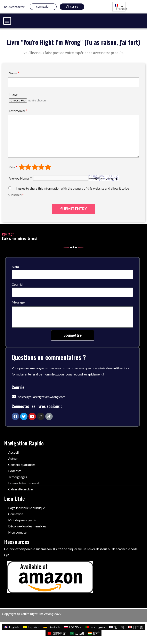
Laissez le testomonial (24, 483)
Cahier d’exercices (21, 489)
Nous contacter (14, 7)
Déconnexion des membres (27, 526)
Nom (15, 267)
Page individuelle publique (27, 508)
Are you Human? (20, 178)
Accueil (13, 452)
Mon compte (17, 532)
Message (18, 302)
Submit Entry (74, 209)
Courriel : (18, 284)
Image (13, 94)
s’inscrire (72, 6)
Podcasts (15, 471)
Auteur (13, 458)
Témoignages (18, 477)
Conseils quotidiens (22, 465)
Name (14, 73)
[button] (7, 21)
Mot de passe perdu (22, 520)
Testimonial (18, 111)
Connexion (43, 6)
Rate (13, 167)
